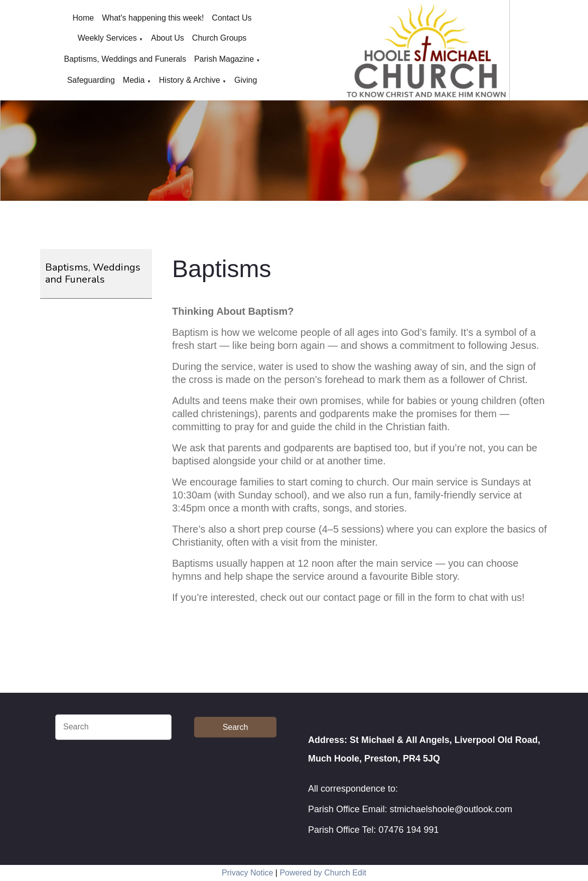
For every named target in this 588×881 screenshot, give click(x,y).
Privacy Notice (247, 873)
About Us (168, 38)
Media (134, 80)
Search (236, 727)
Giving (246, 80)
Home (84, 18)
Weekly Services (107, 38)
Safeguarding (91, 80)
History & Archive (190, 80)
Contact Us (232, 18)
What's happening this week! (153, 18)
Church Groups (219, 38)
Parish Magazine (224, 59)
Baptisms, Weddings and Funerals (125, 59)
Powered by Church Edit (323, 873)
